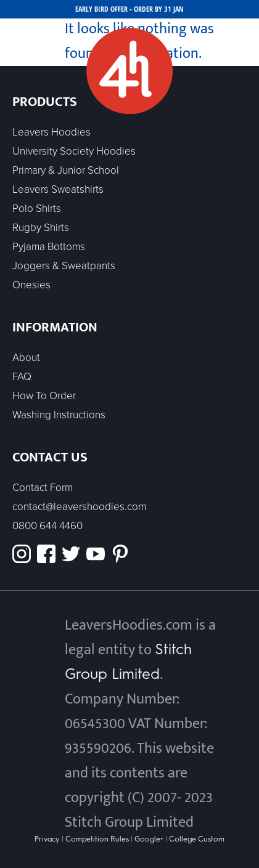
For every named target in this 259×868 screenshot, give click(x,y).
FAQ (22, 377)
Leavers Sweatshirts (58, 189)
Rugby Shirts (41, 228)
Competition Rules (97, 839)
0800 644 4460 (47, 526)
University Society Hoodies (74, 151)
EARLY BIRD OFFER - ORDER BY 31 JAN (129, 9)
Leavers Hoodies (51, 132)
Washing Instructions (59, 415)
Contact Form (43, 488)
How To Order (44, 396)
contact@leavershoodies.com (79, 507)
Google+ (149, 839)
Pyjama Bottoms (49, 247)
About (26, 358)
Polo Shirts (37, 209)
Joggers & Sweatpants (64, 266)
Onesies (31, 285)
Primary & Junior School (66, 170)
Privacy (48, 839)
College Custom (197, 839)
